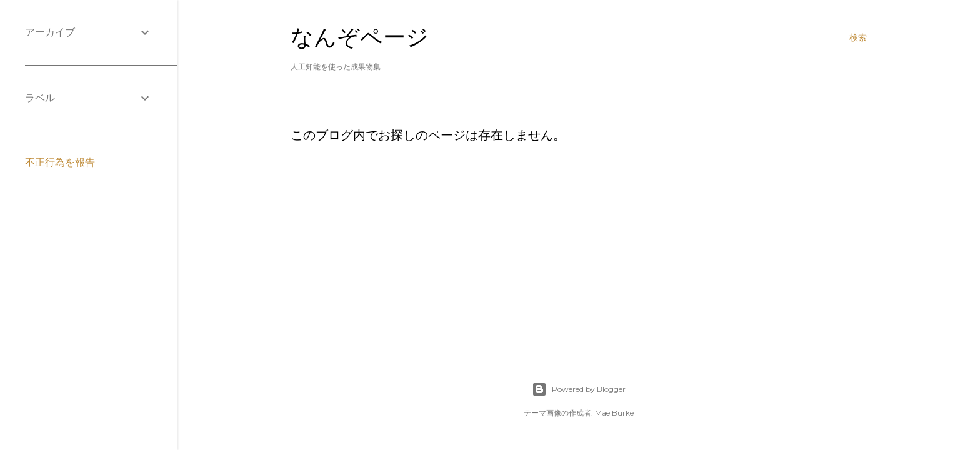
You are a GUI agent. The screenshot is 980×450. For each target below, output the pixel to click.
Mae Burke (614, 413)
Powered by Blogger (579, 389)
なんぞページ (360, 37)
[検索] (858, 37)
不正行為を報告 (60, 162)
